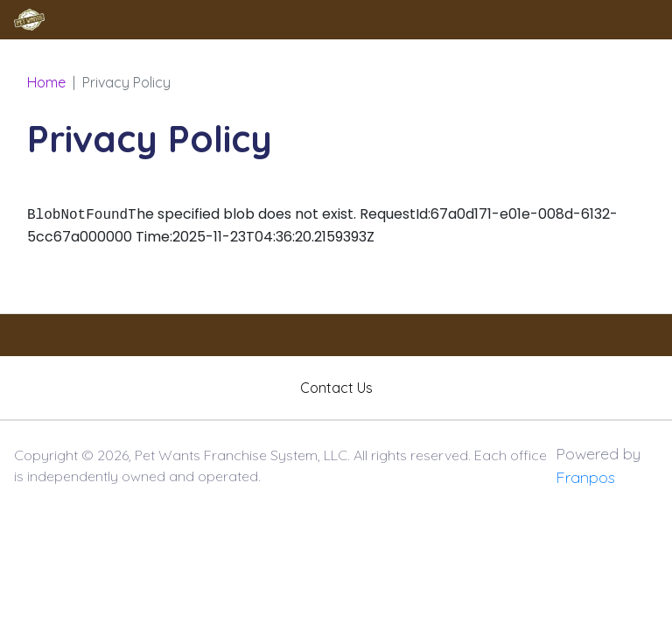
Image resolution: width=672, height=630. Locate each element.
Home (46, 82)
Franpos (585, 477)
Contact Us (336, 388)
